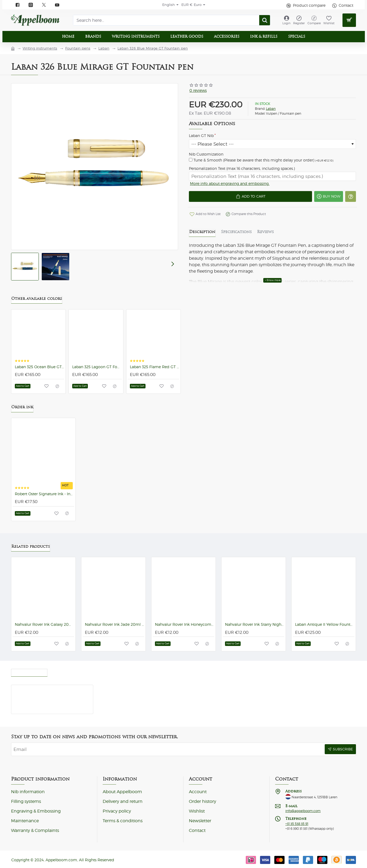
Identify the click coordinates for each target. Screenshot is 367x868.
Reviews (265, 234)
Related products (31, 546)
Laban (104, 48)
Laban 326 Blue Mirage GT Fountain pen (153, 48)
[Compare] (314, 20)
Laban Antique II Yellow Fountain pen (325, 624)
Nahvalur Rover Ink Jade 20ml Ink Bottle (115, 624)
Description (202, 234)
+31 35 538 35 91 (297, 824)
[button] (246, 198)
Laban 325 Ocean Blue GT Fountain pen (39, 370)
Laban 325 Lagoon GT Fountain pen (97, 370)
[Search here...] (265, 20)
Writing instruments (40, 48)
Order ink (22, 410)
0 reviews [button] (198, 90)
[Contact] (342, 6)
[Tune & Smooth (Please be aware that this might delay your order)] (191, 160)
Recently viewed (29, 671)
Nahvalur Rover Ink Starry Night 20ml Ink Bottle (255, 624)
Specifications (236, 234)
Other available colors (37, 301)
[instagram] (31, 5)
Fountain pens (78, 48)
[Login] (286, 20)
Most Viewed (67, 671)
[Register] (299, 20)
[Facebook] (18, 5)
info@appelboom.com (303, 811)
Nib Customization (206, 154)
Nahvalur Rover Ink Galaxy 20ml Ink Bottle (44, 624)
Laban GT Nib (201, 136)
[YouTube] (57, 5)
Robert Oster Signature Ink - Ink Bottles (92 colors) (44, 497)
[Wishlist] (329, 20)
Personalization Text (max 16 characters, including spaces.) (242, 168)
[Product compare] (305, 6)
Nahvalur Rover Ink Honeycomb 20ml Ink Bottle (185, 624)
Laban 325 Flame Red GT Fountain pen (155, 370)
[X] (44, 5)
